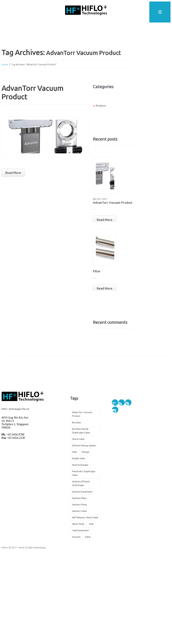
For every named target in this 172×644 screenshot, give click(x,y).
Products (101, 106)
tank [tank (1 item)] (91, 524)
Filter (97, 271)
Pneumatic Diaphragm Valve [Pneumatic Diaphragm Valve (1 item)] (84, 473)
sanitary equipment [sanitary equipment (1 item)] (82, 492)
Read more (13, 173)
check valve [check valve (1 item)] (78, 439)
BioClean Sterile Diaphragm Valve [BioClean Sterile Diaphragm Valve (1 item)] (81, 431)
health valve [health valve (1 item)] (79, 458)
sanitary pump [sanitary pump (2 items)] (80, 505)
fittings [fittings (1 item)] (85, 452)
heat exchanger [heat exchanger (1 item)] (80, 465)
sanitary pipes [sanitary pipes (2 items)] (79, 498)
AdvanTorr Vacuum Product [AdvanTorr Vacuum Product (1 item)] (82, 414)
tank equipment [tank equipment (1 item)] (80, 530)
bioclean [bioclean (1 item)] (77, 422)
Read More (105, 220)
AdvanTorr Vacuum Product (113, 203)
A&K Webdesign (37, 547)
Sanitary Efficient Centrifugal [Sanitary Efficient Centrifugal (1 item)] (81, 483)
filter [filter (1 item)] (75, 452)
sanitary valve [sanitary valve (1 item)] (79, 511)
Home (5, 64)
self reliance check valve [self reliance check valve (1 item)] (85, 518)
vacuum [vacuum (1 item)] (76, 537)
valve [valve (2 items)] (88, 537)
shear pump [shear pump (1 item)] (78, 524)
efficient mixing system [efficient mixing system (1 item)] (84, 446)
